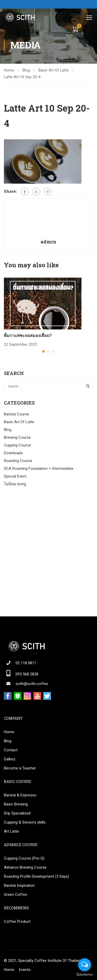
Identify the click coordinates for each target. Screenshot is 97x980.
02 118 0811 (26, 663)
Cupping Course (17, 445)
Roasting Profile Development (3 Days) (36, 876)
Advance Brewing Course (25, 867)
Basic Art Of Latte (54, 70)
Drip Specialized (17, 813)
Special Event (15, 476)
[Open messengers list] (85, 965)
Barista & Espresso (20, 795)
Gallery (10, 759)
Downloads (13, 453)
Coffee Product (17, 921)
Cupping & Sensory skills (25, 822)
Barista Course (17, 414)
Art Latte (11, 831)
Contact (11, 750)
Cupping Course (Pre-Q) (24, 858)
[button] (43, 351)
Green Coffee (16, 895)
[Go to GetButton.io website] (85, 975)
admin (48, 242)
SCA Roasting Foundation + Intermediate (39, 469)
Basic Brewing (16, 804)
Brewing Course (17, 437)
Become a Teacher (20, 768)
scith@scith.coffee (32, 684)
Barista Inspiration (19, 885)
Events (25, 970)
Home (9, 70)
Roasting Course (18, 461)
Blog (26, 70)
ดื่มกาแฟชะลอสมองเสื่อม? (28, 335)
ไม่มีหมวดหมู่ (15, 484)
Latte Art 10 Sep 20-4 (22, 77)
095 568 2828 (27, 674)
